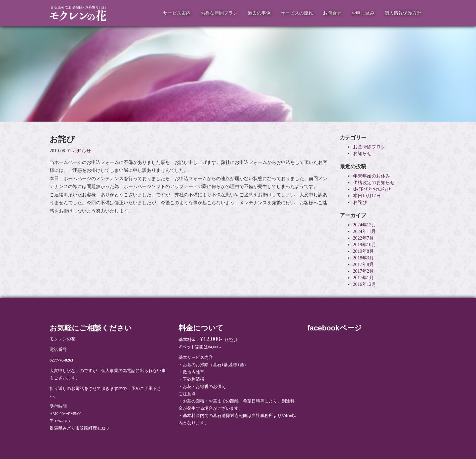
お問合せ (332, 13)
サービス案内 (177, 13)
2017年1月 (363, 278)
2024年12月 (365, 225)
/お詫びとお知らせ (372, 189)
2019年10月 (365, 245)
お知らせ (82, 151)
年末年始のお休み (372, 176)
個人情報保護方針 (403, 13)
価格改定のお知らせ (374, 183)
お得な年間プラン (219, 13)
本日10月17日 (367, 196)
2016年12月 (365, 284)
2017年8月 (363, 265)
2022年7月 (363, 238)
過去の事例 (259, 13)
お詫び (360, 202)
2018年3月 (363, 258)
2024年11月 (364, 231)
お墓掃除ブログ (369, 147)
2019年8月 (363, 251)
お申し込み (363, 13)
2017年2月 (363, 271)
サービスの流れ (297, 13)
